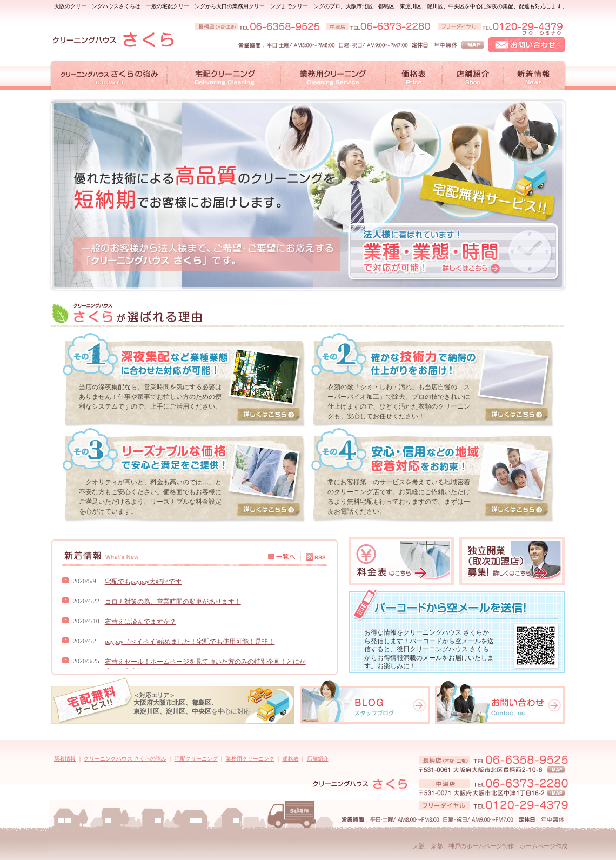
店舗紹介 (318, 759)
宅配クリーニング (196, 759)
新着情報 (65, 759)
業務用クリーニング (250, 759)
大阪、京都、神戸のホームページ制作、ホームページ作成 (490, 846)
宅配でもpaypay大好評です (143, 582)
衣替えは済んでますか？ (140, 622)
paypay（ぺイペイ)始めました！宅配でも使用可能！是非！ (190, 642)
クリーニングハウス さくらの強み (125, 759)
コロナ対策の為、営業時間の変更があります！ (173, 602)
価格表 (291, 759)
